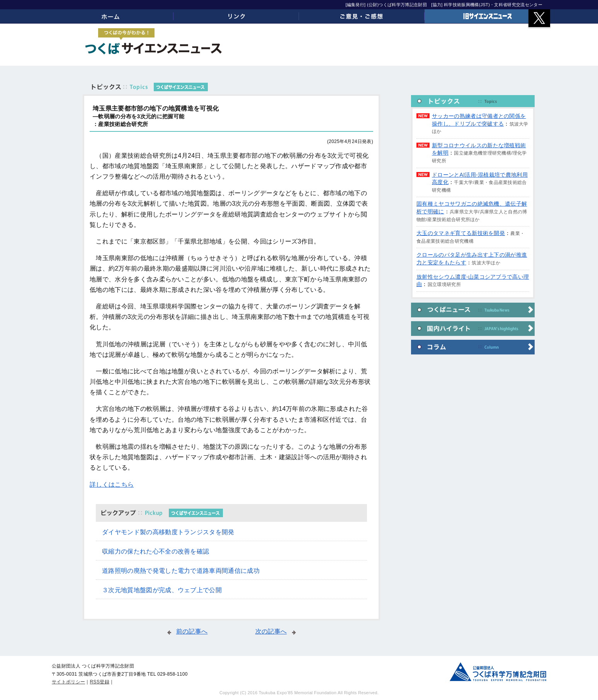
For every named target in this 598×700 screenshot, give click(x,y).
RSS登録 (100, 682)
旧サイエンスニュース (487, 16)
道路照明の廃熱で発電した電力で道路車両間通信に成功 (181, 571)
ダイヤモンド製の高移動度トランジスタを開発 (168, 532)
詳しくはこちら (112, 485)
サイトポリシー (68, 682)
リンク (236, 16)
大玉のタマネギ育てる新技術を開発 (461, 233)
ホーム (111, 16)
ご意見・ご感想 (362, 16)
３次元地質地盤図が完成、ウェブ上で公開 (162, 590)
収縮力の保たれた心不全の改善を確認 (155, 551)
